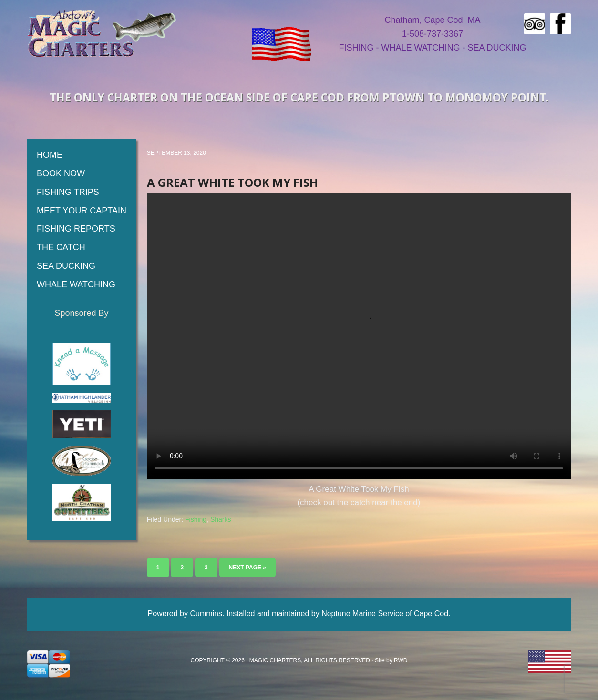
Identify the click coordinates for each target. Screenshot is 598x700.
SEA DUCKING (497, 48)
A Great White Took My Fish (232, 182)
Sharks (221, 519)
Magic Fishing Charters (102, 33)
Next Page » (247, 568)
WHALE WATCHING (420, 48)
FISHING (356, 48)
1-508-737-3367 (433, 34)
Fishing (196, 519)
